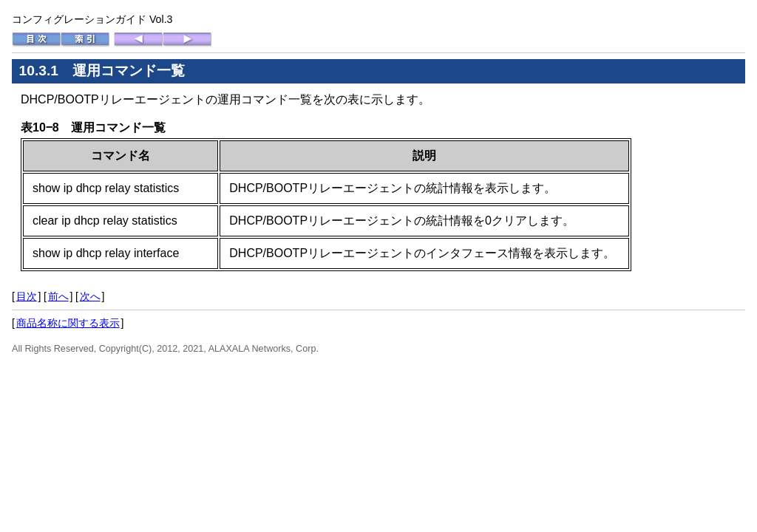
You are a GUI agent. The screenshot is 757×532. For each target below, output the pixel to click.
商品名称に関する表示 (68, 323)
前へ (58, 296)
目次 (27, 296)
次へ (90, 296)
